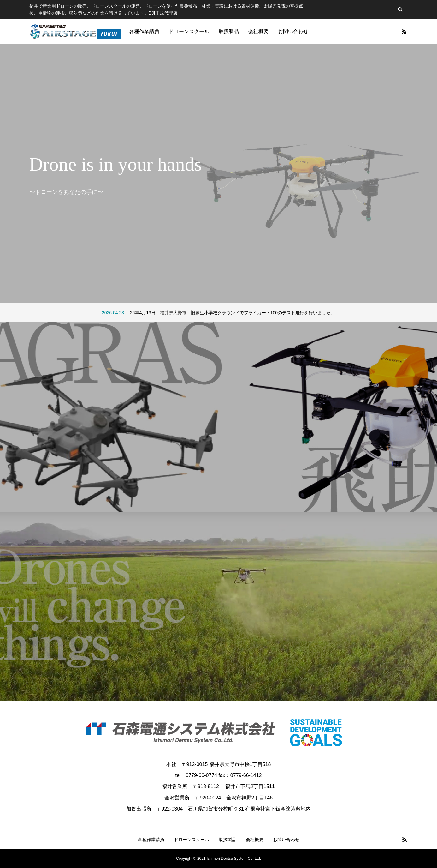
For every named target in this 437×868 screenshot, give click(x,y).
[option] (218, 174)
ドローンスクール (189, 31)
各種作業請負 (144, 31)
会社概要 (258, 31)
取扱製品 (229, 31)
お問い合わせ (293, 31)
